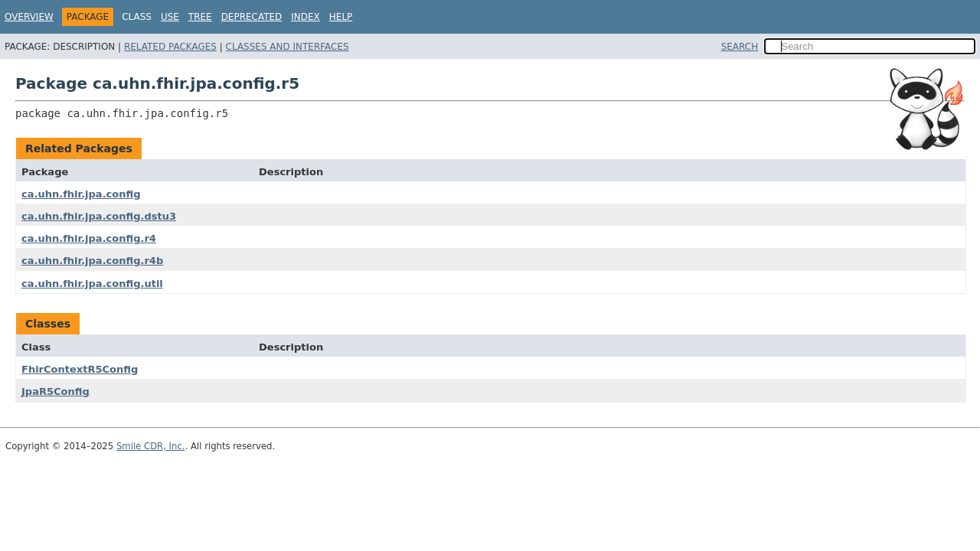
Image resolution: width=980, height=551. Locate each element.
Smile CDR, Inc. (151, 446)
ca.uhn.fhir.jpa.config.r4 (89, 238)
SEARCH (740, 47)
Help (341, 17)
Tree (200, 17)
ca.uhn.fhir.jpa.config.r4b (92, 261)
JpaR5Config (56, 391)
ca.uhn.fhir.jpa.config (81, 194)
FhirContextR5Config (80, 369)
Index (305, 17)
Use (170, 17)
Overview (29, 17)
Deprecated (252, 17)
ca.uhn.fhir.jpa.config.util (92, 284)
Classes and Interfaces (287, 47)
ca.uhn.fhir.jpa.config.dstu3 (99, 216)
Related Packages (170, 47)
